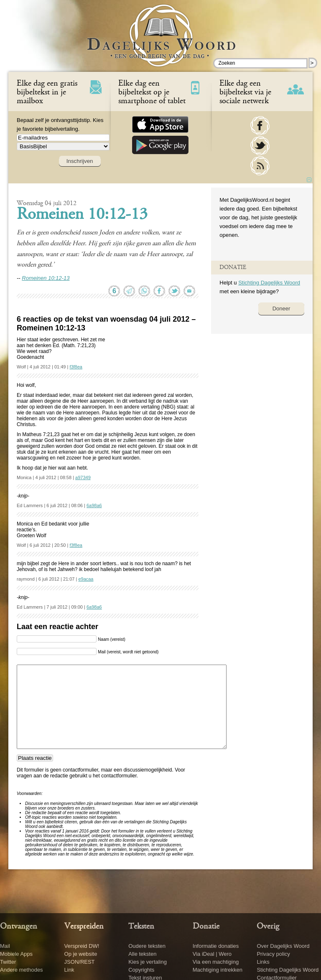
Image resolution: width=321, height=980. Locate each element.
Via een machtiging (216, 962)
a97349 (83, 477)
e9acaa (86, 579)
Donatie (206, 927)
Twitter (8, 962)
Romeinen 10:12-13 (82, 215)
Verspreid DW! (82, 946)
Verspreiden (84, 927)
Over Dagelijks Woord (283, 946)
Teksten (141, 927)
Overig (268, 927)
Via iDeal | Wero (212, 954)
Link (69, 970)
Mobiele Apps (16, 954)
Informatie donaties (216, 946)
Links (263, 962)
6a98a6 (94, 505)
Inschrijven (80, 161)
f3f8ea (76, 367)
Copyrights (141, 970)
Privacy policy (273, 954)
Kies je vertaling (148, 962)
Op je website (81, 954)
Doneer (282, 308)
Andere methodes (22, 970)
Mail (5, 946)
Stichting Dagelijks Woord (269, 283)
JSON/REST (80, 962)
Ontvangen (19, 927)
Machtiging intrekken (218, 970)
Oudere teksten (147, 946)
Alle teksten (142, 954)
